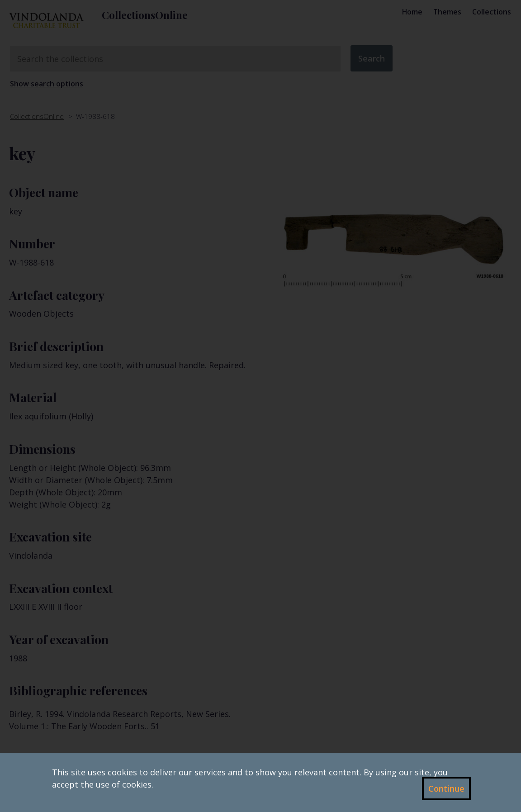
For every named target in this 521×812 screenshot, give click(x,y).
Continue (446, 788)
